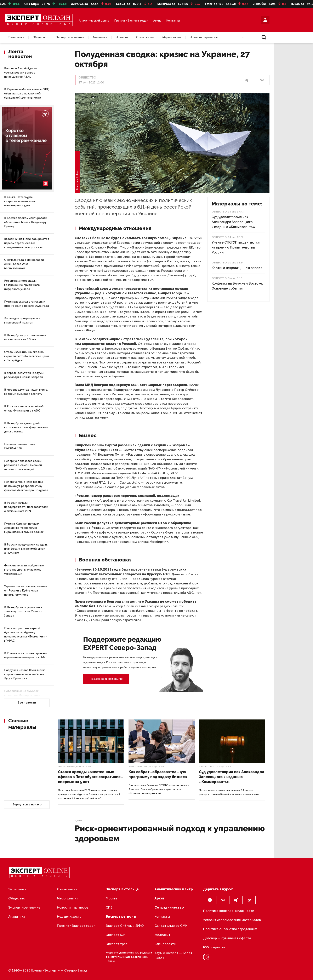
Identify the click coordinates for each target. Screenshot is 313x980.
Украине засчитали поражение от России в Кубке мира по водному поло (26, 591)
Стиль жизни (145, 37)
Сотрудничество (169, 907)
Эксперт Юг (115, 935)
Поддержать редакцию (106, 679)
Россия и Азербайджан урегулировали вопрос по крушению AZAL (20, 73)
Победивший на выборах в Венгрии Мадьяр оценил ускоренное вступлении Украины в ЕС (22, 697)
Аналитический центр (94, 21)
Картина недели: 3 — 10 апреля (237, 268)
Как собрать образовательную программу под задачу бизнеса (158, 774)
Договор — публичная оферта (227, 938)
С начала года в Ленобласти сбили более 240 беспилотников (24, 264)
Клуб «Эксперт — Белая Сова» (173, 955)
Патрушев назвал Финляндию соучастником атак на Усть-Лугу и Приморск (25, 674)
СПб (109, 907)
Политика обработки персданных (230, 929)
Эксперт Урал (117, 944)
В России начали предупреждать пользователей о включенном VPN (26, 507)
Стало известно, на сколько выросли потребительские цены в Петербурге (27, 356)
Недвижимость (69, 917)
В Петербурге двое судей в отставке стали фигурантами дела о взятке (26, 427)
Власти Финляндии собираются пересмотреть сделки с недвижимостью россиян (27, 243)
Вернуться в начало (27, 804)
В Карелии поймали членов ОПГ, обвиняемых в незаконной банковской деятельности (27, 94)
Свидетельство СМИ (171, 926)
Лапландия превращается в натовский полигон (22, 320)
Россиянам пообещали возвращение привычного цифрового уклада (22, 285)
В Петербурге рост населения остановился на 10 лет (25, 337)
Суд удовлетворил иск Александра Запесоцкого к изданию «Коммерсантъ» (233, 222)
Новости (122, 37)
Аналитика (100, 37)
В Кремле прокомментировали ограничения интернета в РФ (26, 655)
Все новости (27, 703)
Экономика (16, 37)
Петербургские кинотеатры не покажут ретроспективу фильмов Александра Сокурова (26, 486)
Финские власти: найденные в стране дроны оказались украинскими (24, 570)
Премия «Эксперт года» (131, 21)
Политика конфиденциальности (229, 911)
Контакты (173, 21)
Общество (40, 37)
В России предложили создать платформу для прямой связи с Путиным (26, 549)
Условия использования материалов (232, 920)
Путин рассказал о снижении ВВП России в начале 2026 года (27, 304)
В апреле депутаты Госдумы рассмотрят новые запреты (24, 375)
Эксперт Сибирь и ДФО (125, 926)
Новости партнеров (204, 37)
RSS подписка (214, 947)
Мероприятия (172, 37)
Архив (157, 21)
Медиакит (162, 935)
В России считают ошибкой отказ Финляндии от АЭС (24, 409)
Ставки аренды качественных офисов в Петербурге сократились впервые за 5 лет (90, 777)
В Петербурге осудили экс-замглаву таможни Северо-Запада (23, 611)
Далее (78, 821)
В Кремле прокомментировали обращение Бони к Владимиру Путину (26, 222)
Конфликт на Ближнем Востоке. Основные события (237, 286)
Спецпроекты (165, 944)
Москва (112, 898)
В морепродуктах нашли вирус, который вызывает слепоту (26, 392)
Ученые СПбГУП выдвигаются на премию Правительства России (236, 247)
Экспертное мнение (70, 37)
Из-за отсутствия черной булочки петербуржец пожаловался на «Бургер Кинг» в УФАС (26, 634)
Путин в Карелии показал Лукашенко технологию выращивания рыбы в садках (24, 528)
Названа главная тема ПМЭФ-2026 (20, 446)
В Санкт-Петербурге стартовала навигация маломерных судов (20, 201)
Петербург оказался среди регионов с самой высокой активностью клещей (23, 465)
